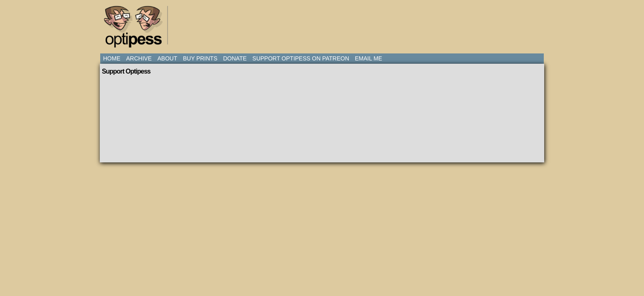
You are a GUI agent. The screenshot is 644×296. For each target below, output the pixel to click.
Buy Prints (200, 58)
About (167, 58)
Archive (139, 58)
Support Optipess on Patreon (301, 58)
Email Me (368, 58)
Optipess (137, 29)
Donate (235, 58)
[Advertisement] (324, 23)
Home (112, 58)
